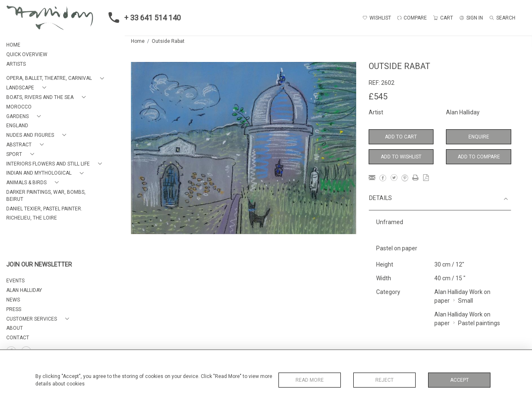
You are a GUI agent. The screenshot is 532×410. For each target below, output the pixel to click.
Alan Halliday (463, 112)
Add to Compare (479, 157)
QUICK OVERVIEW (27, 54)
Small (465, 301)
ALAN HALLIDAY (24, 290)
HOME (13, 45)
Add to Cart (401, 137)
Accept (459, 380)
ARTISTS (16, 64)
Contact (18, 338)
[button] (57, 78)
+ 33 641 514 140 (142, 17)
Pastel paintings (479, 323)
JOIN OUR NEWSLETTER (39, 265)
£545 (378, 96)
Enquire (479, 137)
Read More (310, 380)
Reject (384, 380)
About (15, 328)
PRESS (14, 309)
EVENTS (15, 281)
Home (138, 41)
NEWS (13, 300)
